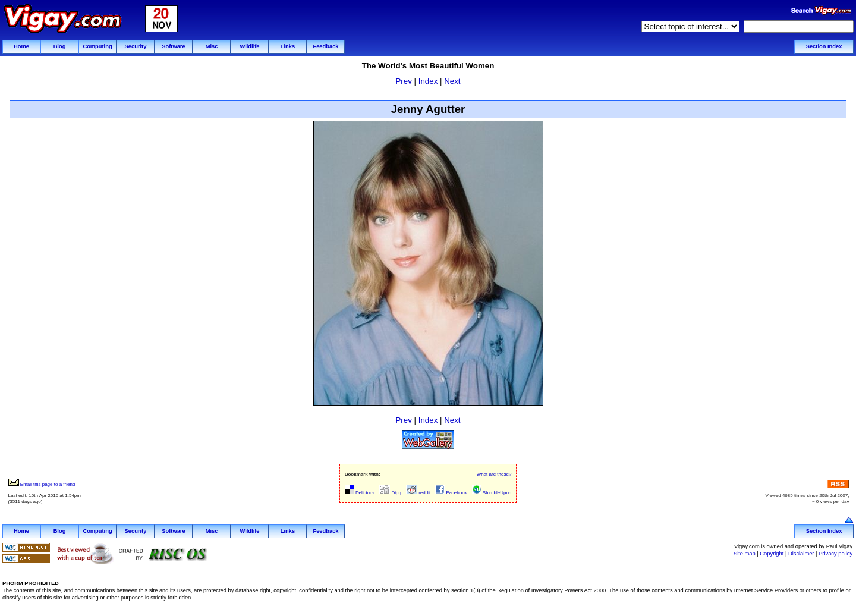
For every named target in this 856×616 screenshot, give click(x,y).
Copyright (772, 554)
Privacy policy (835, 554)
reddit (418, 493)
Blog (60, 46)
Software (173, 46)
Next (452, 81)
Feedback (325, 46)
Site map (745, 554)
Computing (97, 46)
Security (136, 46)
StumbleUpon (492, 493)
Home (21, 46)
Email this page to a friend (42, 484)
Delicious (360, 493)
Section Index (824, 46)
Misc (212, 46)
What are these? (494, 474)
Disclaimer (801, 554)
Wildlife (249, 46)
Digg (390, 493)
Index (428, 81)
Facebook (451, 493)
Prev (403, 81)
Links (288, 46)
